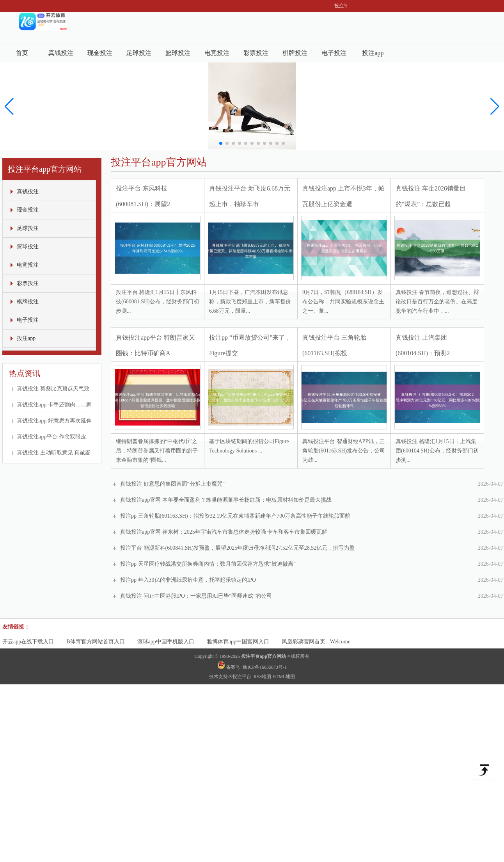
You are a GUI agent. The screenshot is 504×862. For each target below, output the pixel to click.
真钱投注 (61, 53)
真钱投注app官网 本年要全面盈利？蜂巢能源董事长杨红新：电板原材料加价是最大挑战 (312, 500)
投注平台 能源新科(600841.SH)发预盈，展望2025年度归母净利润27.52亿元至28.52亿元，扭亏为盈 (312, 548)
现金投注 (100, 53)
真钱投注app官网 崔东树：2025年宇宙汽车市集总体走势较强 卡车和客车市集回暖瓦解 (312, 532)
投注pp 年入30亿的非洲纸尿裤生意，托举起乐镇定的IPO (312, 580)
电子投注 (334, 53)
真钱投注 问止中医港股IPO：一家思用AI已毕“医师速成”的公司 (312, 596)
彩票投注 (256, 53)
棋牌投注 (295, 53)
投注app (373, 53)
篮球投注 (178, 53)
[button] (495, 107)
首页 (22, 53)
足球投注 (139, 53)
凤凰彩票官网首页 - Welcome (316, 642)
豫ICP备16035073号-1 (265, 667)
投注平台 (242, 677)
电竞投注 (217, 53)
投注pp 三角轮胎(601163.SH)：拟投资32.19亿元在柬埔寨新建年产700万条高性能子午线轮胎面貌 (312, 516)
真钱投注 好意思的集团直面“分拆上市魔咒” (312, 484)
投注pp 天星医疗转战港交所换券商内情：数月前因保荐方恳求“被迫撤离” (312, 564)
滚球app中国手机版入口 (166, 642)
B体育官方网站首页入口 (95, 642)
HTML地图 (284, 677)
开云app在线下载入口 (28, 642)
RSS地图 (262, 677)
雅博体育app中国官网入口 (238, 642)
